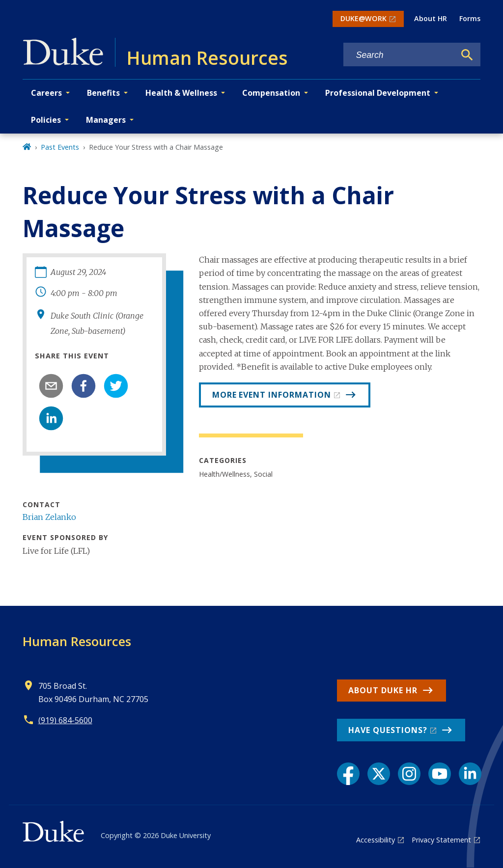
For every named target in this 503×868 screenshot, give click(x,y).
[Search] (467, 55)
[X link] (379, 774)
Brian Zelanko (49, 517)
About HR (431, 18)
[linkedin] (51, 418)
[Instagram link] (409, 774)
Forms (470, 18)
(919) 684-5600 (65, 720)
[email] (51, 386)
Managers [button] (106, 120)
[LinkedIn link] (470, 774)
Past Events (60, 147)
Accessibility (376, 840)
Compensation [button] (271, 93)
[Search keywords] (399, 55)
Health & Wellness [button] (181, 93)
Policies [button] (46, 120)
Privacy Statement (441, 840)
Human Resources (77, 641)
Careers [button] (46, 93)
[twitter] (116, 386)
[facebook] (84, 386)
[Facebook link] (348, 774)
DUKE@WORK (363, 18)
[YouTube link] (440, 774)
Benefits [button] (103, 93)
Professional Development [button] (378, 93)
